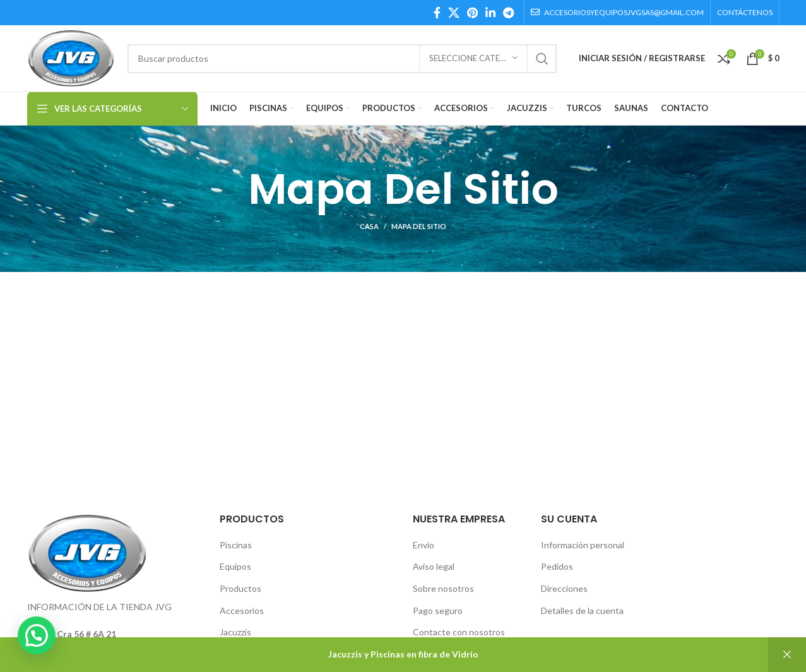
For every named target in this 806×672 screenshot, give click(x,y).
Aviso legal (434, 566)
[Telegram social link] (508, 13)
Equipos (235, 566)
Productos (240, 588)
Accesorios (242, 610)
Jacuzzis (235, 632)
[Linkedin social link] (490, 13)
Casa (369, 226)
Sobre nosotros (443, 588)
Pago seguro (438, 610)
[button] (37, 635)
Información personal (583, 545)
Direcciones (564, 588)
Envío (424, 545)
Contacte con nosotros (459, 632)
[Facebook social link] (437, 13)
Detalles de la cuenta (582, 610)
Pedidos (557, 566)
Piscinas (236, 545)
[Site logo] (71, 57)
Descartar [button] (787, 655)
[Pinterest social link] (472, 13)
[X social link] (454, 13)
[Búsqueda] (342, 59)
